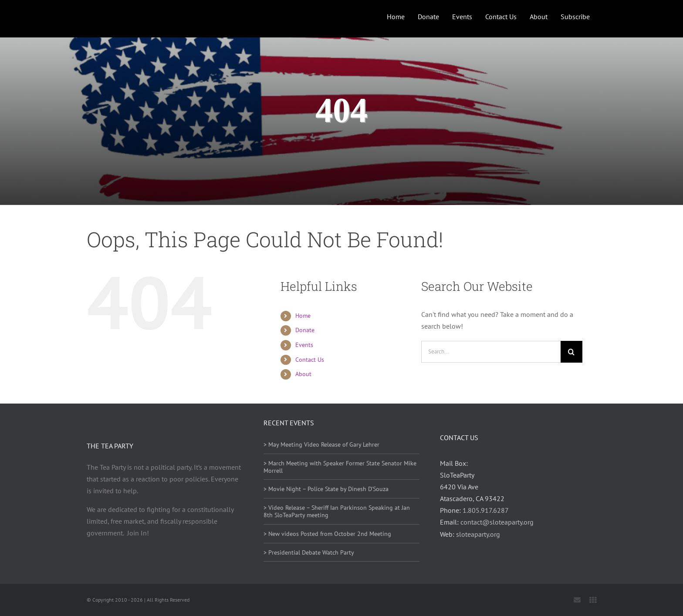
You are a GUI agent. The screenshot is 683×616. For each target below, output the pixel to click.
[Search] (571, 352)
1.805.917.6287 (486, 510)
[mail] (577, 600)
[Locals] (593, 600)
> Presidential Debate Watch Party (309, 552)
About (303, 374)
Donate (305, 330)
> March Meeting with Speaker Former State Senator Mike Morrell (340, 467)
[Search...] (491, 352)
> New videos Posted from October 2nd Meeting (327, 534)
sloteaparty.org (478, 534)
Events (304, 345)
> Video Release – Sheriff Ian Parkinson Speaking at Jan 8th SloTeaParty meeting (337, 511)
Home (303, 316)
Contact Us (310, 360)
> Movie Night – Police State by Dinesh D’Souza (326, 489)
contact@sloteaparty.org (497, 522)
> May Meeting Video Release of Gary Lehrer (321, 444)
